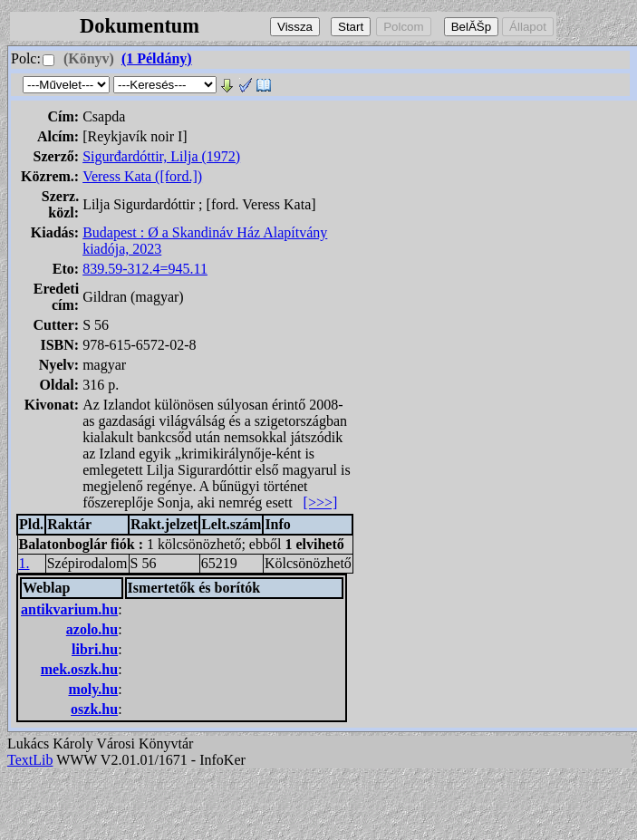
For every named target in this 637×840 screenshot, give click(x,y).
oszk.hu (94, 709)
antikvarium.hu (69, 609)
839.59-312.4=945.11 (145, 269)
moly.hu (93, 689)
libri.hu (95, 649)
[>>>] (321, 502)
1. (24, 563)
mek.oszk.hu (79, 669)
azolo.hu (92, 629)
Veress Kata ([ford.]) (142, 176)
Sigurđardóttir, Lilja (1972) (161, 156)
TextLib (30, 760)
